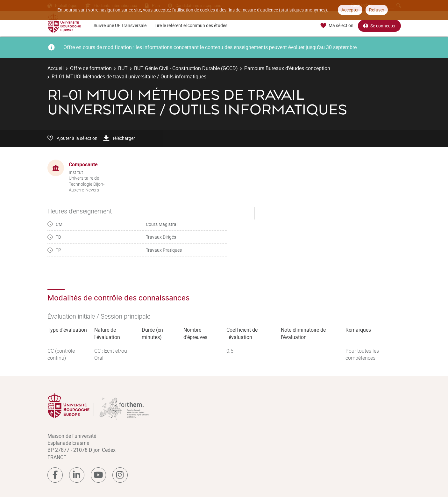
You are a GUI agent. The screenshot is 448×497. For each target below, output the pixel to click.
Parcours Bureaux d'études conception (287, 68)
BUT (123, 68)
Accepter (350, 10)
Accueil (56, 68)
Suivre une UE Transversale (120, 25)
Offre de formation (91, 68)
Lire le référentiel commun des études (191, 25)
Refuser (377, 10)
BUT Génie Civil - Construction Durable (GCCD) (186, 68)
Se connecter (379, 26)
